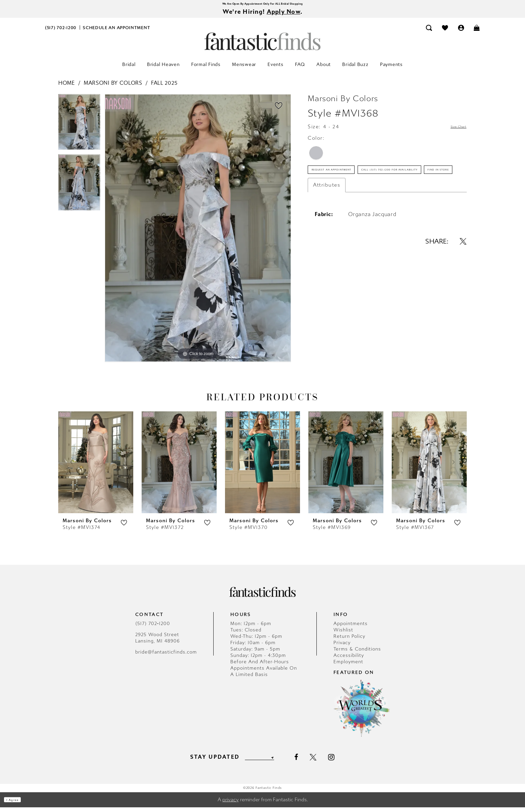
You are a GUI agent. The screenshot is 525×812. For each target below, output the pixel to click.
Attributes (327, 237)
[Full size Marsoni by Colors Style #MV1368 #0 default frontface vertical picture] (198, 233)
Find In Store (332, 219)
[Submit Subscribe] (282, 761)
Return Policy (349, 641)
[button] (461, 32)
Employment (348, 666)
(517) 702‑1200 (153, 628)
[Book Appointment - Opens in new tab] (117, 32)
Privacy (342, 647)
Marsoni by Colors (113, 88)
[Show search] (429, 32)
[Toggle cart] (477, 32)
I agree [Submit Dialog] (19, 804)
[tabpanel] (79, 129)
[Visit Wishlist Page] (445, 32)
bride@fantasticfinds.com (166, 657)
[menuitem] (61, 32)
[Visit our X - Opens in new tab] (324, 762)
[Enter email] (259, 761)
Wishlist (343, 635)
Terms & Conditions (357, 654)
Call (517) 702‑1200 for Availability (361, 199)
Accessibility (349, 660)
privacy (231, 804)
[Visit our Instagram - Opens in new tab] (343, 761)
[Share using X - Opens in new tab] (463, 293)
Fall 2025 (164, 88)
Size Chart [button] (452, 132)
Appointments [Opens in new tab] (351, 628)
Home (67, 88)
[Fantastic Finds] (262, 46)
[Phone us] (61, 32)
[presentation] (96, 467)
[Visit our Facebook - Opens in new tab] (308, 762)
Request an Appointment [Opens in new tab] (348, 180)
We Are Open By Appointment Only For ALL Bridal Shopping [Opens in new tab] (262, 5)
